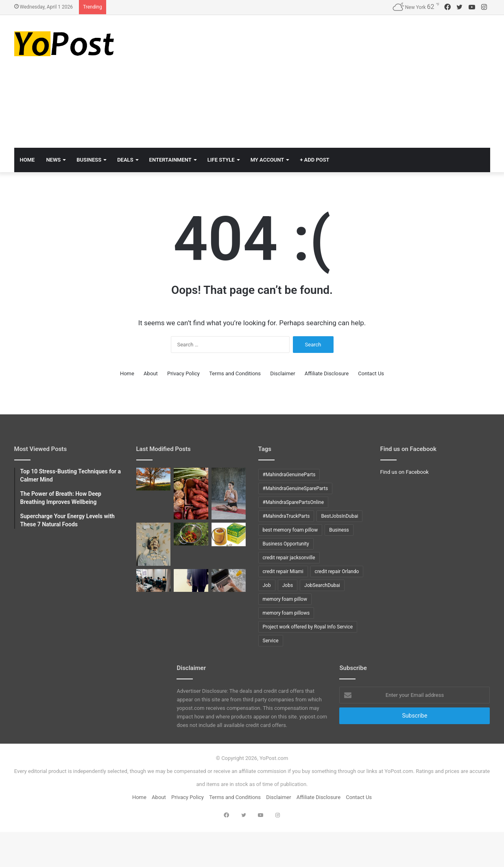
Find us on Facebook (405, 472)
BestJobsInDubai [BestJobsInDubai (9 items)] (339, 516)
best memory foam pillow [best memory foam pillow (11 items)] (290, 530)
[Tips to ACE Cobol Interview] (229, 580)
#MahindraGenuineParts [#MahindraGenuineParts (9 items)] (289, 475)
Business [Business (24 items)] (339, 530)
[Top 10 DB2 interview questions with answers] (154, 580)
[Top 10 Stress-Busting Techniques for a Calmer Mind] (154, 544)
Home (127, 373)
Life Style (221, 160)
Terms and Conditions (235, 373)
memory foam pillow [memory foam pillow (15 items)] (285, 599)
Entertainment (170, 160)
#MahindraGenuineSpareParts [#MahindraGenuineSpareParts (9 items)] (296, 488)
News (53, 160)
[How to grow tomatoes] (191, 534)
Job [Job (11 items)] (267, 585)
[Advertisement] (333, 80)
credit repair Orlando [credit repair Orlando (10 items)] (337, 571)
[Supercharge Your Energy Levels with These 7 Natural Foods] (191, 494)
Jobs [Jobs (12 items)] (288, 585)
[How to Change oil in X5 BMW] (229, 534)
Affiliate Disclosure (327, 373)
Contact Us (371, 373)
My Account (267, 160)
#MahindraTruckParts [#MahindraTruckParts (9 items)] (286, 516)
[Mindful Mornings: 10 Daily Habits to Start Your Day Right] (154, 479)
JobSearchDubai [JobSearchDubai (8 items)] (322, 585)
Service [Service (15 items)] (271, 641)
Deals (125, 160)
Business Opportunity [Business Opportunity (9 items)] (286, 544)
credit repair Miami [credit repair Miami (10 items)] (283, 571)
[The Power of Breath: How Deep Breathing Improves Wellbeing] (229, 494)
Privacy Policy (183, 373)
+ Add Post (314, 160)
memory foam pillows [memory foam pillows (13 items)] (286, 613)
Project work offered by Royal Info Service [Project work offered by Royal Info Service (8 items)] (308, 627)
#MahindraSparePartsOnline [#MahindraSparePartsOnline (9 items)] (293, 502)
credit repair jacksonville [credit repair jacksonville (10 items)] (289, 558)
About (151, 373)
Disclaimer (283, 373)
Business (89, 160)
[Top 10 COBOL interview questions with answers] (191, 580)
